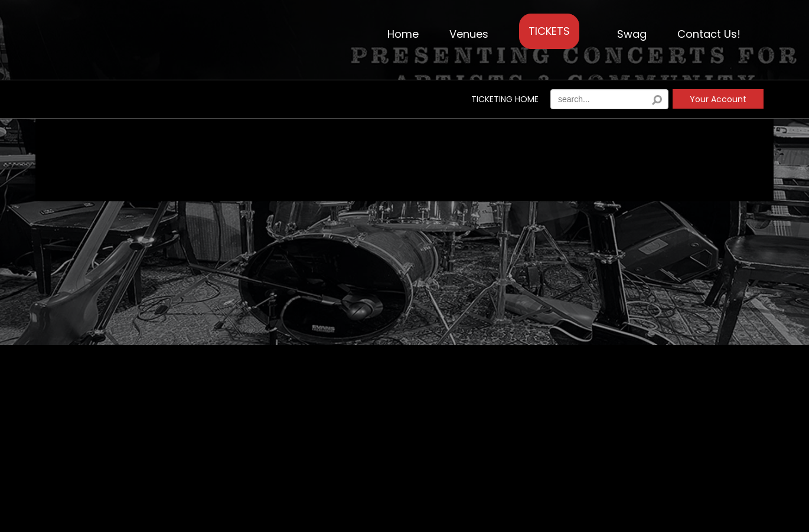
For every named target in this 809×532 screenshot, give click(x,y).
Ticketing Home (505, 99)
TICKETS (549, 31)
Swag (632, 34)
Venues (469, 34)
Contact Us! (709, 34)
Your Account (718, 99)
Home (403, 34)
